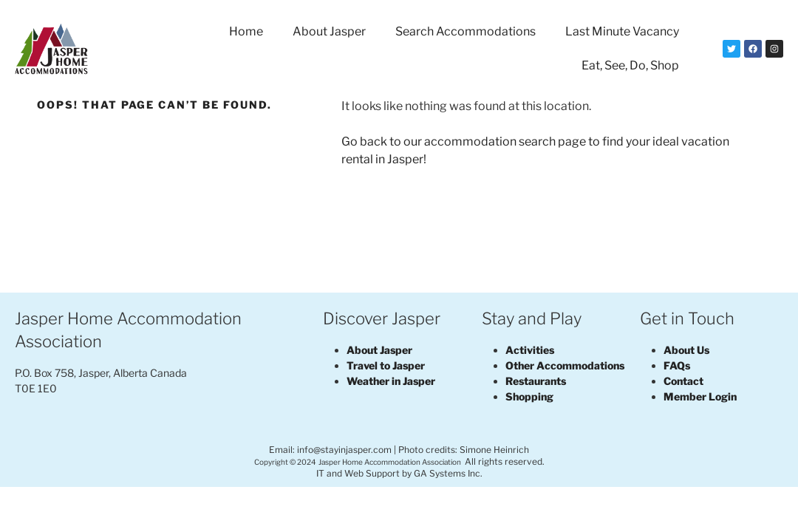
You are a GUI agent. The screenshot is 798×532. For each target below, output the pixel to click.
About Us (686, 350)
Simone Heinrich (494, 450)
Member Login (700, 396)
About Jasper (329, 31)
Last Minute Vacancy (622, 31)
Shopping (529, 396)
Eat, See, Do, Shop (630, 65)
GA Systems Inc (447, 473)
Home (246, 31)
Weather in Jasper (391, 381)
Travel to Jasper (386, 365)
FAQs (677, 365)
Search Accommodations (465, 31)
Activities (530, 350)
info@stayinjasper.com (344, 450)
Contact (683, 381)
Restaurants (536, 381)
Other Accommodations (565, 365)
